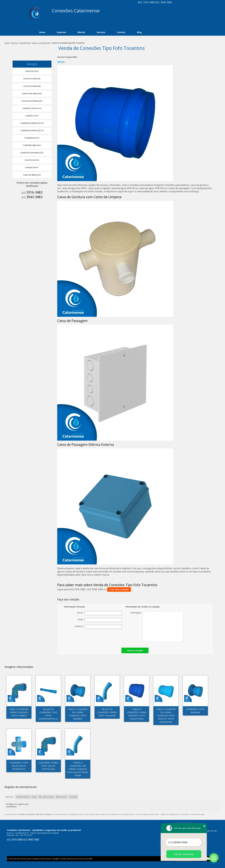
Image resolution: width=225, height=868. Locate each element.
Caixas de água (32, 71)
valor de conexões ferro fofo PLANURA (107, 712)
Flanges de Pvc (32, 168)
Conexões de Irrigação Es (32, 131)
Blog (139, 32)
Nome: (99, 613)
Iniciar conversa (184, 854)
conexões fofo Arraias (195, 711)
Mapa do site (211, 831)
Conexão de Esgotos (32, 108)
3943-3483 (166, 2)
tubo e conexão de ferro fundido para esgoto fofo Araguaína (166, 716)
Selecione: (10, 797)
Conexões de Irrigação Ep (32, 123)
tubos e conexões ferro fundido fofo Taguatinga (137, 714)
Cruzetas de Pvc (32, 160)
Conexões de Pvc (32, 138)
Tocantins (73, 797)
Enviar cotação (135, 650)
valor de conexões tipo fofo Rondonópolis (48, 714)
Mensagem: (157, 627)
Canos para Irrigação (32, 94)
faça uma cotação (119, 589)
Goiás (34, 797)
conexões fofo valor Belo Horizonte (19, 766)
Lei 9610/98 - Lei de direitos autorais (192, 814)
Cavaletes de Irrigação (32, 101)
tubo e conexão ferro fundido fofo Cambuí (19, 712)
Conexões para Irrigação (32, 153)
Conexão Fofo (32, 116)
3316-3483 (149, 2)
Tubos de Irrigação (32, 175)
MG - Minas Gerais (46, 797)
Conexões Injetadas (32, 145)
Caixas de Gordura (32, 79)
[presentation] (102, 637)
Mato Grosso (61, 797)
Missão (81, 32)
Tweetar (61, 62)
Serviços (101, 32)
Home (42, 32)
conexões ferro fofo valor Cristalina (48, 766)
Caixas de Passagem (32, 86)
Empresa (62, 32)
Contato (121, 32)
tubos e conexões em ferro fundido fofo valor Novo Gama (78, 769)
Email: (100, 620)
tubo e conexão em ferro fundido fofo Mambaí (78, 714)
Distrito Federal (23, 797)
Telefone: (98, 627)
